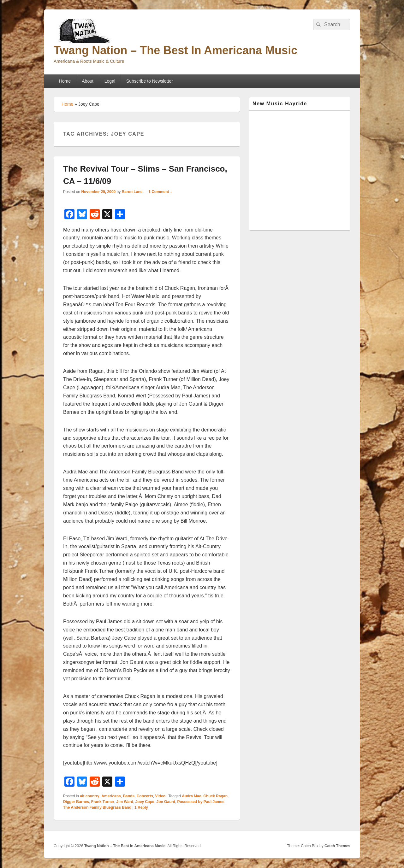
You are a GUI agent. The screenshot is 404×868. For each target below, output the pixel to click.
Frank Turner (103, 802)
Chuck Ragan (215, 796)
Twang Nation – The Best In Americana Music (175, 50)
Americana (111, 796)
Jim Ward (125, 802)
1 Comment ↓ (160, 192)
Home (65, 81)
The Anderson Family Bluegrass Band (97, 807)
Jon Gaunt (166, 802)
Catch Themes (337, 846)
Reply (141, 807)
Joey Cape (145, 802)
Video (160, 796)
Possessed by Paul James (201, 802)
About (88, 81)
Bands (129, 796)
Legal (110, 81)
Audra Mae (191, 796)
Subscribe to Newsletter (150, 81)
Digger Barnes (76, 802)
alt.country (89, 796)
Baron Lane (132, 192)
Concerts (145, 796)
